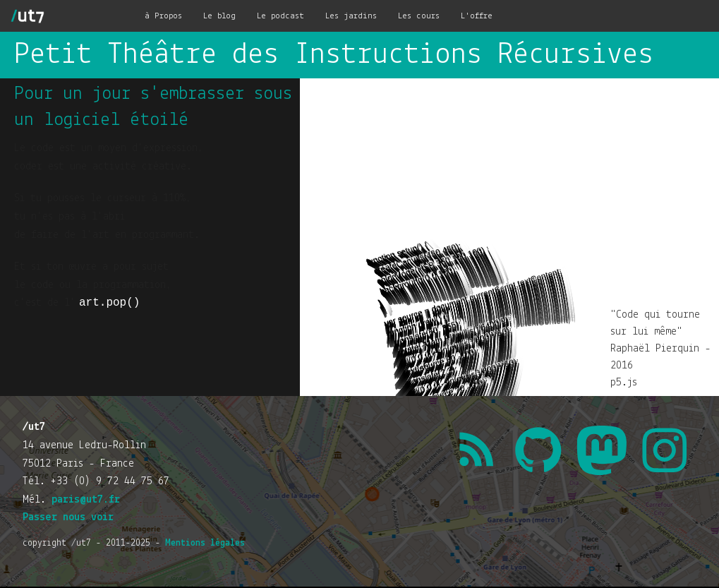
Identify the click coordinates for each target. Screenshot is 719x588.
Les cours (419, 16)
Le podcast (280, 16)
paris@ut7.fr (86, 500)
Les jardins (351, 16)
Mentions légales (205, 543)
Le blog (219, 16)
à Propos (163, 16)
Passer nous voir (68, 517)
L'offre (477, 16)
